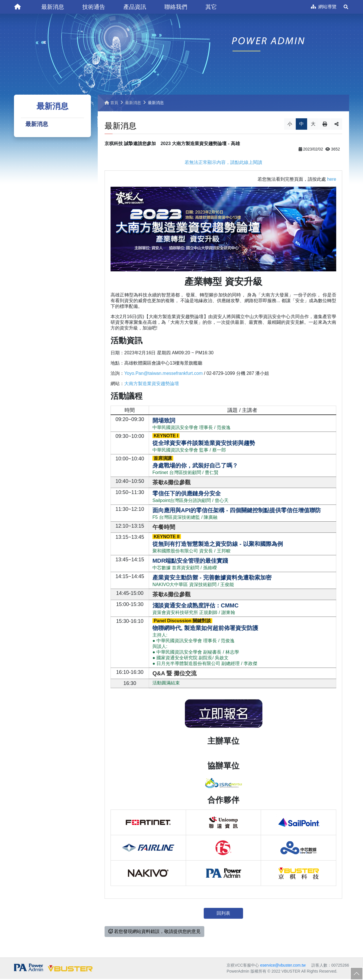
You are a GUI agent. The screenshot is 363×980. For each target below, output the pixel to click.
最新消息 (37, 125)
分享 (337, 125)
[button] (53, 7)
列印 (325, 125)
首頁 (111, 104)
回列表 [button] (223, 914)
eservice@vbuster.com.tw (283, 966)
